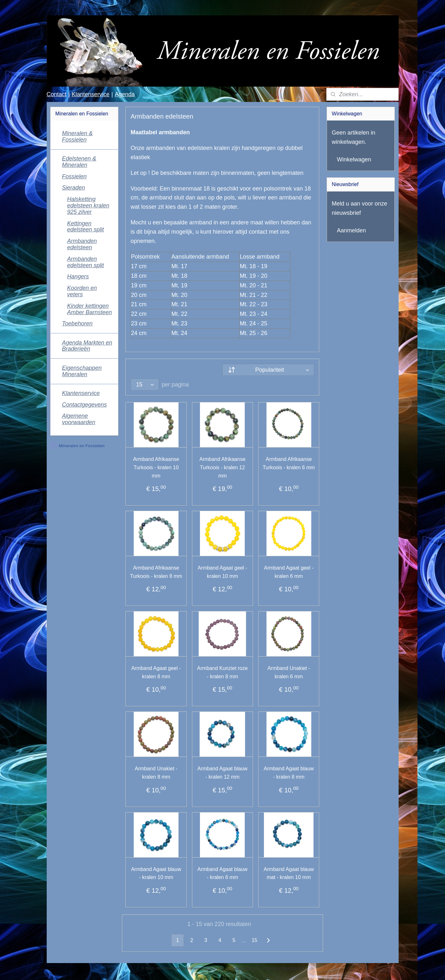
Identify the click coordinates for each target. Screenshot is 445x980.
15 (255, 940)
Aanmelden (351, 230)
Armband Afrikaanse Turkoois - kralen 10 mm (156, 467)
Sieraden (74, 188)
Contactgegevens (84, 405)
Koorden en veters (82, 291)
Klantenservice (91, 94)
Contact (56, 94)
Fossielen (74, 176)
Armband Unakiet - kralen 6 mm (289, 672)
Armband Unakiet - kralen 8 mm (156, 773)
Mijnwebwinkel (292, 968)
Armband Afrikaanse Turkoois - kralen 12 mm (222, 467)
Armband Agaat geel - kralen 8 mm (156, 672)
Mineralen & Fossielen (77, 136)
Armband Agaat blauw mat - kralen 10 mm (289, 873)
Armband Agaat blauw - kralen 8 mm (289, 773)
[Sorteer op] (268, 370)
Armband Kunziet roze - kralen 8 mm (222, 672)
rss (222, 968)
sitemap (210, 968)
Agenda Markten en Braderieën (87, 346)
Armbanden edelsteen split (86, 262)
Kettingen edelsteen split (86, 227)
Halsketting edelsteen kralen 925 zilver (88, 206)
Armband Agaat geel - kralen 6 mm (289, 572)
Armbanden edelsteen (82, 244)
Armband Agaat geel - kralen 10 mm (222, 572)
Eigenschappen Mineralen (82, 371)
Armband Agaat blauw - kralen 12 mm (222, 773)
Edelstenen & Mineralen (79, 162)
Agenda (125, 94)
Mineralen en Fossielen (77, 446)
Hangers (78, 276)
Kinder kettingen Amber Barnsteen (90, 309)
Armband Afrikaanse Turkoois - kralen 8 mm (156, 572)
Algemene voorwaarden (79, 419)
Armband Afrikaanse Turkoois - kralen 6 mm (289, 463)
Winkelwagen (354, 159)
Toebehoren (77, 323)
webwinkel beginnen (243, 968)
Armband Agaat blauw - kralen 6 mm (222, 873)
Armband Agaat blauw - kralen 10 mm (156, 873)
